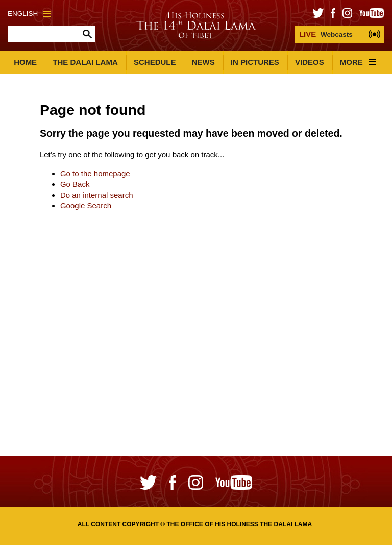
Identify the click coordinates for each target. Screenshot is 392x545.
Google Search (86, 206)
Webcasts (326, 34)
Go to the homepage (95, 173)
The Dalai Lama (85, 62)
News (203, 62)
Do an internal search (97, 195)
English (29, 14)
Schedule (155, 62)
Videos (310, 62)
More (358, 62)
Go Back (75, 184)
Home (25, 62)
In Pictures (255, 62)
